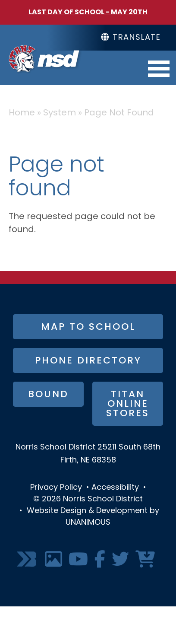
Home (22, 113)
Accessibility (115, 488)
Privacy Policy (56, 488)
